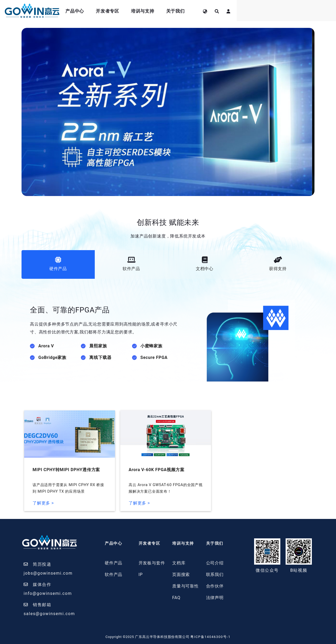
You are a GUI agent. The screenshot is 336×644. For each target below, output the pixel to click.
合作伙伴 (215, 586)
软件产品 (114, 575)
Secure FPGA (154, 357)
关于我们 (256, 11)
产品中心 (156, 11)
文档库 (179, 563)
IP (141, 575)
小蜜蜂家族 (151, 346)
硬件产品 (114, 563)
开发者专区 (188, 11)
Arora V (46, 346)
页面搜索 (181, 575)
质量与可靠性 (185, 586)
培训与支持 (223, 11)
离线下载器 (100, 357)
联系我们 (215, 575)
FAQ (176, 598)
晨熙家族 (98, 346)
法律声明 (215, 598)
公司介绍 (215, 563)
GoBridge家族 (52, 357)
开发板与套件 (152, 563)
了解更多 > (43, 503)
